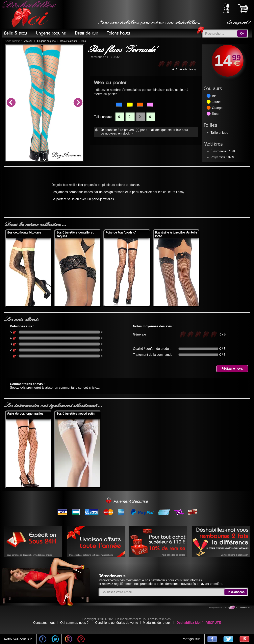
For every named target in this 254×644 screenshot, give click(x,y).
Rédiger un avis (232, 369)
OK (242, 34)
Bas (84, 41)
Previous (11, 103)
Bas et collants (69, 41)
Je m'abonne (236, 592)
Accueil (28, 41)
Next (78, 103)
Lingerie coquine (46, 41)
